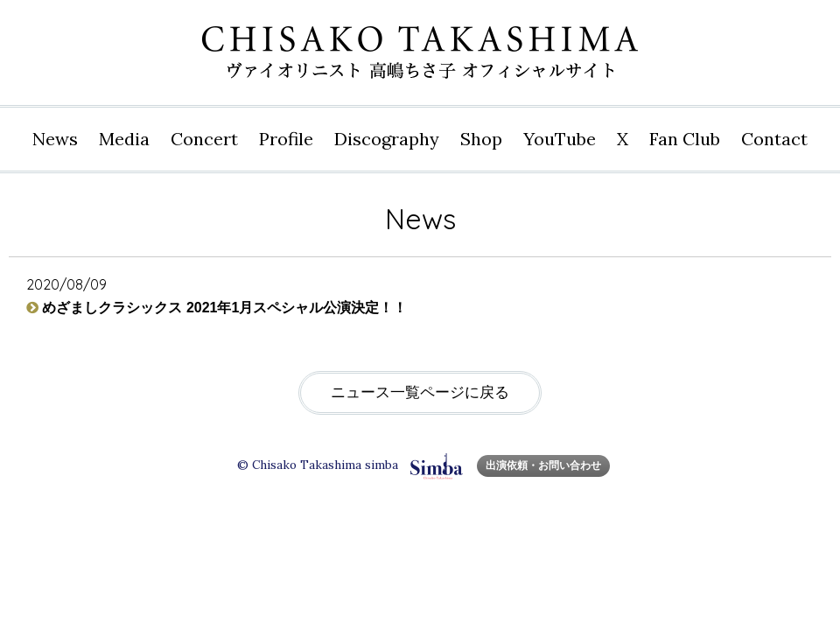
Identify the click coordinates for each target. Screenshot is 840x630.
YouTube (560, 139)
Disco (387, 139)
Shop (481, 139)
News (55, 139)
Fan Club (685, 139)
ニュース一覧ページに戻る (420, 392)
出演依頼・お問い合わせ (543, 465)
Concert (204, 139)
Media (124, 139)
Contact (774, 139)
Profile (286, 139)
